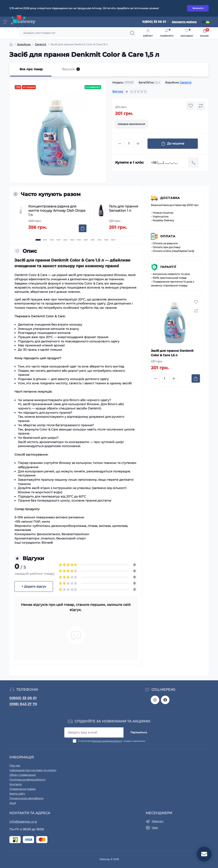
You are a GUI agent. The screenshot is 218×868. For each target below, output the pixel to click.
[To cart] (83, 228)
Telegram (158, 821)
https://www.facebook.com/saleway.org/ (165, 700)
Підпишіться (139, 732)
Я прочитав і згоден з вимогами (112, 741)
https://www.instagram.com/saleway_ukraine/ (155, 700)
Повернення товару (23, 789)
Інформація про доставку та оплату (33, 770)
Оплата (168, 236)
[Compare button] (201, 106)
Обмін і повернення (22, 775)
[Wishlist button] (191, 106)
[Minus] (120, 144)
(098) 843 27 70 (23, 704)
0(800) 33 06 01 (23, 698)
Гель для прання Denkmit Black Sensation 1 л (137, 208)
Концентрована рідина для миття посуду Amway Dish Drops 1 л (57, 211)
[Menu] (6, 22)
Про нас (15, 766)
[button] (38, 240)
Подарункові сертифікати (26, 798)
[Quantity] (129, 144)
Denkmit (41, 44)
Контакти (16, 784)
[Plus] (138, 144)
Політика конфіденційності (107, 741)
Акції (13, 803)
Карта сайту (17, 794)
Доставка (170, 198)
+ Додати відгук (34, 586)
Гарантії (168, 267)
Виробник (24, 44)
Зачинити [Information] (198, 8)
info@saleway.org (23, 822)
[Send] (194, 163)
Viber (155, 828)
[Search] (132, 33)
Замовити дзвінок (184, 22)
